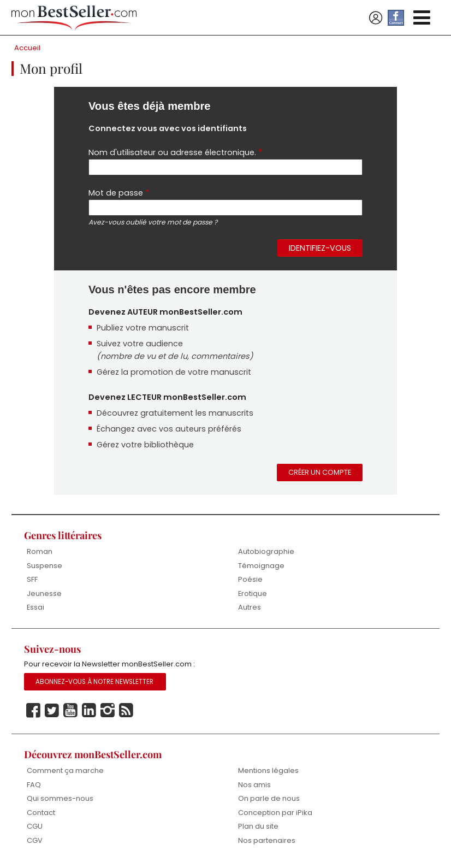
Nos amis (254, 785)
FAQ (34, 785)
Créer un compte (320, 472)
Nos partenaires (267, 840)
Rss (126, 711)
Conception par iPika (275, 813)
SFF (32, 579)
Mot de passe (119, 193)
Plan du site (258, 826)
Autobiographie (266, 551)
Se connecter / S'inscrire (376, 18)
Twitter (52, 711)
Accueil (27, 48)
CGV (35, 840)
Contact (41, 813)
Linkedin (89, 711)
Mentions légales (268, 770)
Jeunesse (44, 594)
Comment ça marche (65, 770)
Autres (250, 607)
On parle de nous (269, 798)
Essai (35, 607)
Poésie (250, 579)
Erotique (253, 594)
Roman (40, 551)
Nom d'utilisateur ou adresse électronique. (176, 152)
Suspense (44, 566)
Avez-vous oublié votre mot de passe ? (153, 222)
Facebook (33, 711)
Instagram (108, 711)
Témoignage (261, 566)
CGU (35, 826)
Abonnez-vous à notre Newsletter (94, 682)
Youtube (70, 711)
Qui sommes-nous (60, 798)
